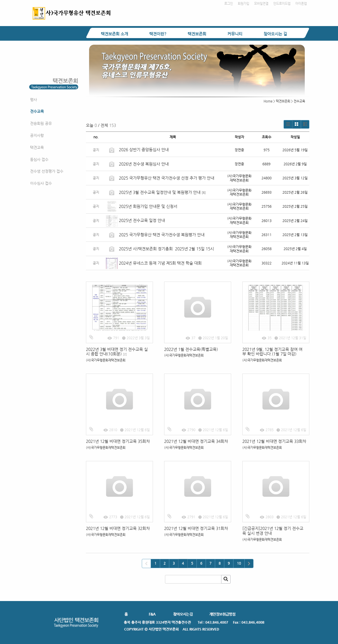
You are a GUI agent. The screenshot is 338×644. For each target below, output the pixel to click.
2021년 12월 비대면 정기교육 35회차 (118, 441)
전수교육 (37, 111)
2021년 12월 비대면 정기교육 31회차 (196, 528)
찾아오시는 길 (275, 34)
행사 (34, 100)
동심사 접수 (39, 159)
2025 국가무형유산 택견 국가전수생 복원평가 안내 (162, 235)
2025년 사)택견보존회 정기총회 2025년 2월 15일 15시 (166, 249)
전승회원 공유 (41, 123)
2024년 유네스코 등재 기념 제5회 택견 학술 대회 (160, 263)
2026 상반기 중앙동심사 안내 (144, 150)
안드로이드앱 (282, 4)
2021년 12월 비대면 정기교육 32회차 (118, 528)
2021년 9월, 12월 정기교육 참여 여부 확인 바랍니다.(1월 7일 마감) (272, 352)
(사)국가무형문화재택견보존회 (106, 360)
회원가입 (243, 4)
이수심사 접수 (41, 183)
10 (239, 563)
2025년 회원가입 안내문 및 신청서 (148, 206)
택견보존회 (197, 34)
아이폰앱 (301, 4)
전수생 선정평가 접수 (47, 171)
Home (268, 101)
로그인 (229, 4)
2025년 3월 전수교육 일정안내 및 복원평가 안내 (160, 192)
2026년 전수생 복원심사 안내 (144, 164)
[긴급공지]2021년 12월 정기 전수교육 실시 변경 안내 (273, 531)
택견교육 (37, 147)
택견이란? (158, 34)
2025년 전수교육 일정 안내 (143, 220)
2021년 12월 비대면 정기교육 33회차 (274, 441)
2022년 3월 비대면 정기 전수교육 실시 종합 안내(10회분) (117, 352)
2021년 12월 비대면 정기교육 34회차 (196, 441)
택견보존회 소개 (114, 34)
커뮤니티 (235, 34)
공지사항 (37, 135)
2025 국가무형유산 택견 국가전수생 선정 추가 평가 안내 (167, 178)
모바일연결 (261, 4)
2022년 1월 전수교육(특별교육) (191, 349)
